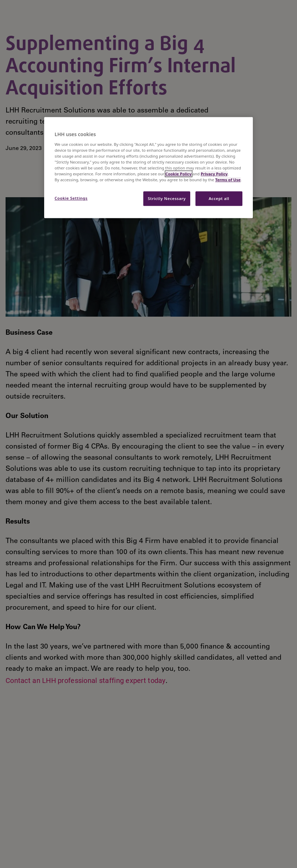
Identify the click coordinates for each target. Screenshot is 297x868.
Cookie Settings (71, 198)
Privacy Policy (214, 174)
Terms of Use (228, 180)
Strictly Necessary (167, 198)
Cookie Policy (179, 174)
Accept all (219, 198)
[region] (148, 168)
